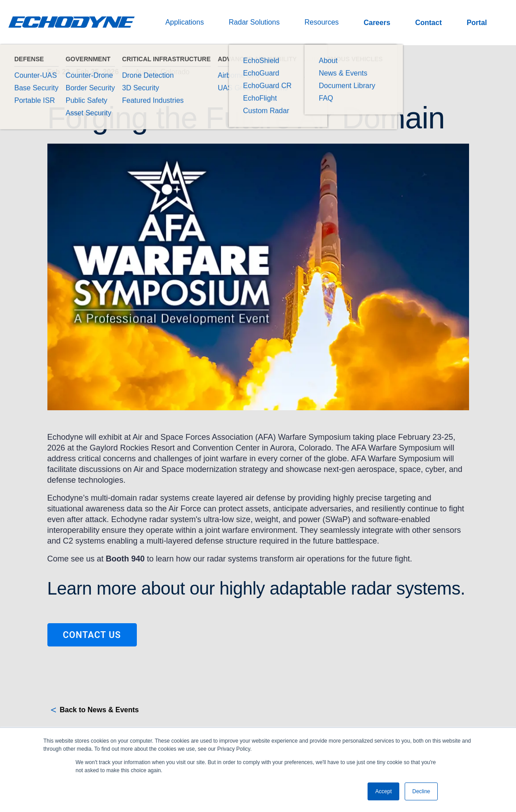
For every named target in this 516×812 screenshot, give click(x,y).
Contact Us (92, 635)
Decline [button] (421, 791)
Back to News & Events (99, 710)
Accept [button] (383, 791)
